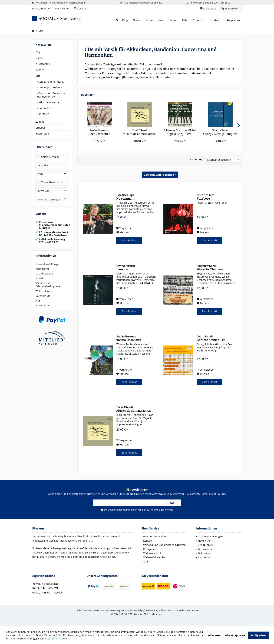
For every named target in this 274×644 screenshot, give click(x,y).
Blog (38, 52)
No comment (125, 197)
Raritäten (44, 114)
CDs (38, 76)
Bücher (40, 70)
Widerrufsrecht (44, 291)
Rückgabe (149, 549)
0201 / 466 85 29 (45, 588)
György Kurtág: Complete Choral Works (220, 132)
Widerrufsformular (154, 557)
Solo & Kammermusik (51, 82)
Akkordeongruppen (49, 102)
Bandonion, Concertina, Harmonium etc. (52, 95)
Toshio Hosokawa (129, 338)
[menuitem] (230, 9)
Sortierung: (196, 159)
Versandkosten (129, 610)
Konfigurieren (259, 635)
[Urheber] (214, 20)
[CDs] (185, 20)
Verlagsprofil (43, 269)
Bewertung (44, 191)
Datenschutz (43, 296)
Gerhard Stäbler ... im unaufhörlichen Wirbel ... (214, 338)
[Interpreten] (232, 20)
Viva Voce (206, 197)
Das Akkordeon (44, 274)
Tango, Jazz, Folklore (50, 87)
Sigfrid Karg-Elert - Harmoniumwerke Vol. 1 (180, 132)
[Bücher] (172, 20)
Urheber (40, 128)
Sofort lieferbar (50, 157)
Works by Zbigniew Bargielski (210, 268)
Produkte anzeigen (52, 199)
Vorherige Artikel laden (160, 174)
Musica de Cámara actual (140, 132)
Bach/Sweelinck (99, 132)
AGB (38, 301)
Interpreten (42, 134)
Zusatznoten (43, 64)
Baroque (126, 268)
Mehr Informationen (57, 638)
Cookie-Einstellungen (48, 264)
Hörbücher (44, 108)
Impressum (42, 305)
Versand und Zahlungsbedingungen (49, 285)
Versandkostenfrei (52, 182)
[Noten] (137, 20)
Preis (40, 174)
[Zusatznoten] (154, 20)
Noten (39, 58)
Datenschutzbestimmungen (123, 510)
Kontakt (40, 278)
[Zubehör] (198, 20)
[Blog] (125, 20)
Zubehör (40, 122)
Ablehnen (214, 635)
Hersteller (43, 165)
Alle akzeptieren (235, 635)
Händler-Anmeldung (155, 536)
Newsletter (204, 541)
